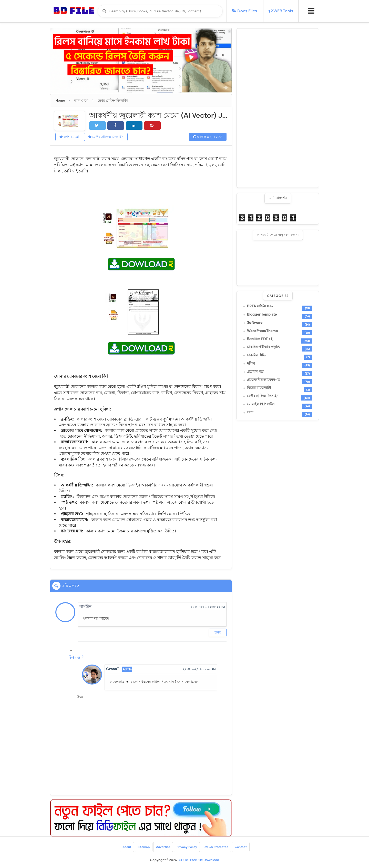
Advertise (163, 847)
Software (255, 323)
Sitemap (144, 847)
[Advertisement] (278, 108)
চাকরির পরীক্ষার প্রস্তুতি (263, 347)
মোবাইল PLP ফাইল (261, 404)
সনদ (250, 413)
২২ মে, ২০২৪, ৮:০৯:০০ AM (199, 669)
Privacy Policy (187, 847)
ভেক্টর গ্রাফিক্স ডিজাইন (106, 137)
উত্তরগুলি (77, 657)
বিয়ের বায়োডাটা (259, 388)
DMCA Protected (216, 847)
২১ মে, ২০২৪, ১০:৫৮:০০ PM (208, 607)
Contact (241, 847)
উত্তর (218, 632)
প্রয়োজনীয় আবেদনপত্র (264, 380)
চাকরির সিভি (256, 355)
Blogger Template (262, 315)
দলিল (251, 364)
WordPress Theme (262, 331)
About (127, 847)
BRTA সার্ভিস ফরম (260, 306)
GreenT (112, 669)
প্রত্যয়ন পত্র (255, 372)
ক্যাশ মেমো (69, 137)
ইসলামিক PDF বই (260, 339)
